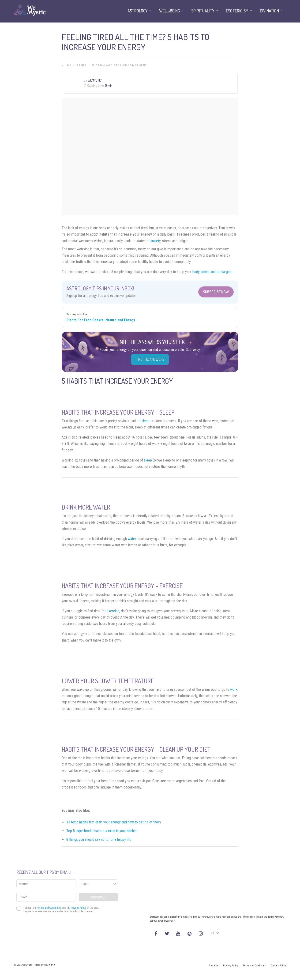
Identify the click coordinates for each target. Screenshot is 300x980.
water (132, 539)
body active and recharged (212, 272)
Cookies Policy (278, 966)
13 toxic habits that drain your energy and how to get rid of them (114, 822)
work (234, 689)
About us (214, 966)
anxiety (156, 241)
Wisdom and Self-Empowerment (120, 65)
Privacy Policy (231, 966)
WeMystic (95, 80)
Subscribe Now (216, 292)
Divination (269, 11)
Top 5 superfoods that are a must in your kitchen (102, 831)
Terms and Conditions (254, 966)
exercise (113, 611)
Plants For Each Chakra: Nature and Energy (101, 320)
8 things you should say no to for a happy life (99, 839)
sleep (146, 421)
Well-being (77, 65)
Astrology (138, 11)
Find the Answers (150, 359)
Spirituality (203, 11)
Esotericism (237, 11)
